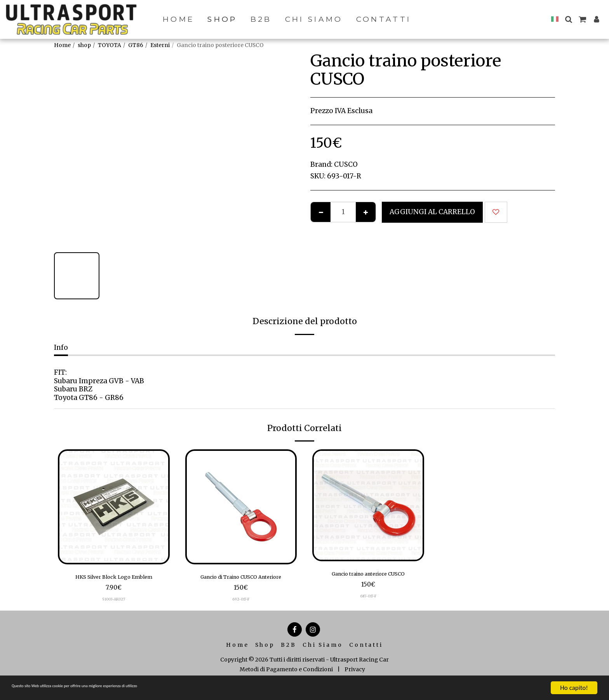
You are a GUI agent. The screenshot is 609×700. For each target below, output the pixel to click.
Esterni (160, 45)
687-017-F (368, 599)
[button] (568, 19)
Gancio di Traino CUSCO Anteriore (241, 583)
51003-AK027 (114, 602)
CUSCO (346, 164)
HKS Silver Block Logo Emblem (114, 578)
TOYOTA (110, 45)
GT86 (136, 45)
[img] (114, 507)
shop (84, 45)
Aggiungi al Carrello (432, 212)
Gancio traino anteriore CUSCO (368, 575)
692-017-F (241, 612)
